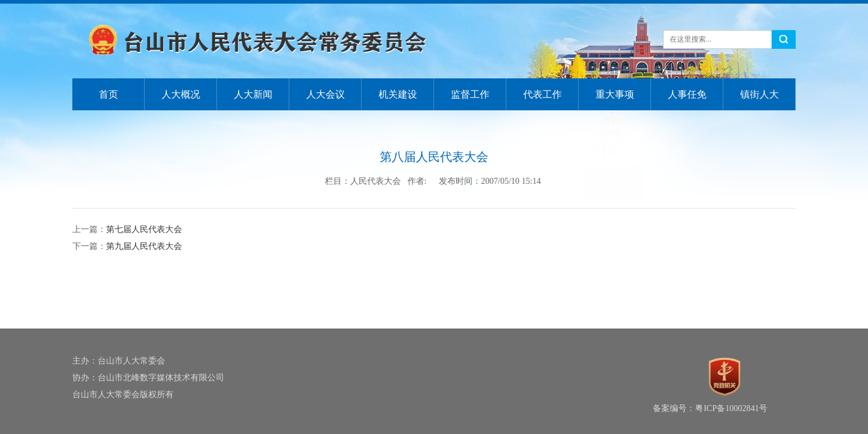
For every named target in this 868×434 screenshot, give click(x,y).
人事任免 (687, 94)
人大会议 (325, 94)
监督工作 (470, 94)
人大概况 (181, 94)
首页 (108, 94)
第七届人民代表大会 (144, 229)
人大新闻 (253, 94)
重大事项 (615, 94)
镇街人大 (759, 94)
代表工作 (542, 94)
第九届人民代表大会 (144, 246)
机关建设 (398, 94)
